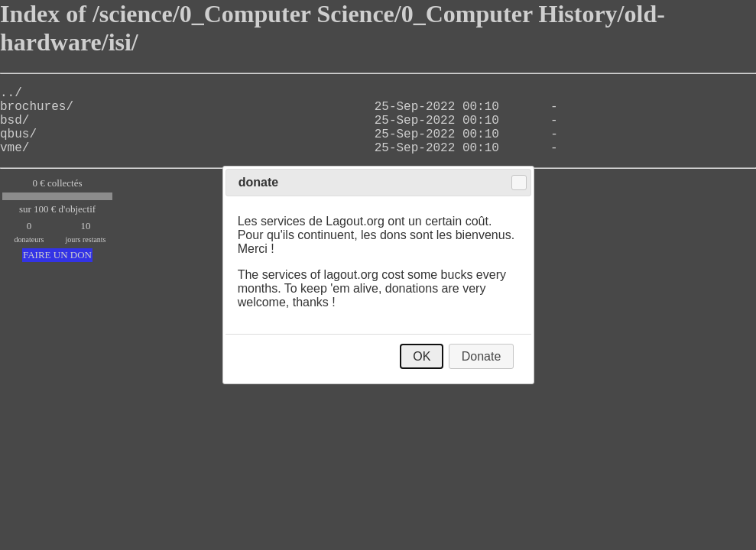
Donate (482, 356)
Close (519, 183)
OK (422, 356)
